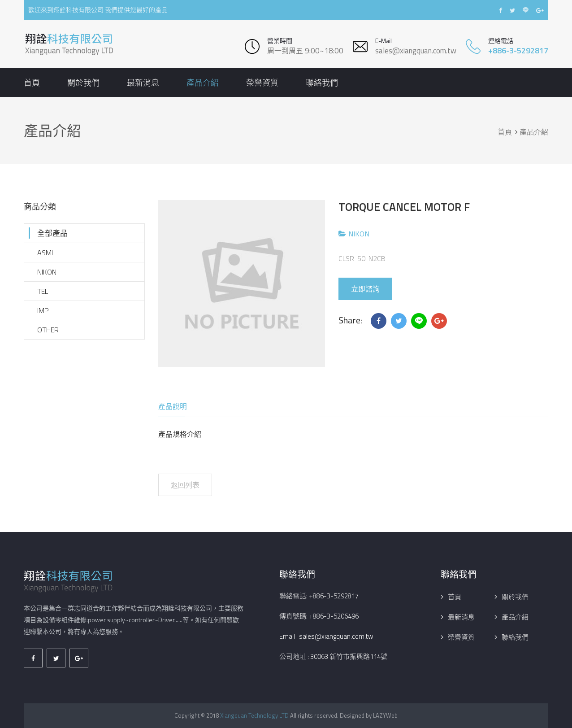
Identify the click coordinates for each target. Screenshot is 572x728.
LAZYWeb (385, 715)
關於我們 (83, 83)
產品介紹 (203, 83)
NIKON (47, 272)
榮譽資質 (262, 83)
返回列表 (185, 485)
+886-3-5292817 (518, 50)
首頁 (32, 83)
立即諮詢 (365, 289)
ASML (46, 253)
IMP (43, 310)
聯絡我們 (322, 83)
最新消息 (143, 83)
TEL (43, 291)
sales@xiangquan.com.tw (416, 51)
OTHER (48, 330)
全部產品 (52, 233)
